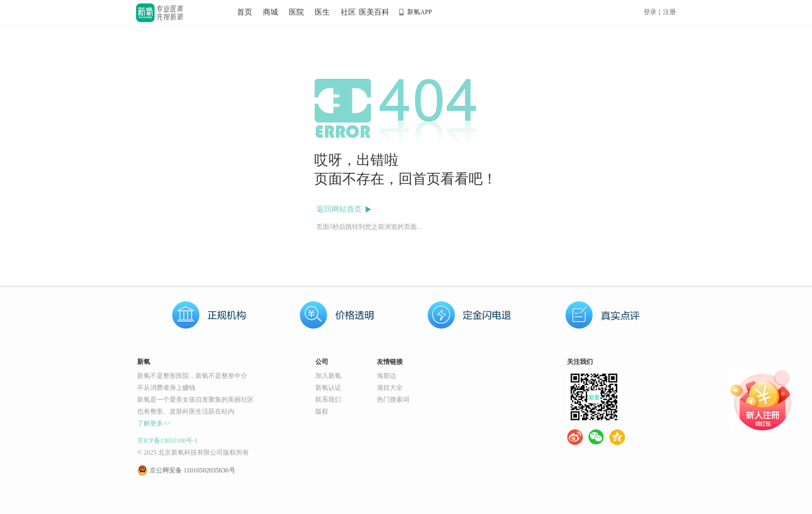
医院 (296, 12)
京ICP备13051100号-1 (167, 441)
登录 (650, 12)
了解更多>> (154, 423)
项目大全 (390, 388)
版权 (322, 411)
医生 (322, 12)
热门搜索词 (393, 400)
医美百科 (374, 12)
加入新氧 (328, 376)
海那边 (387, 376)
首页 (245, 12)
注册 (669, 12)
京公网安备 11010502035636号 (192, 470)
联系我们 (328, 400)
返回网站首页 (339, 209)
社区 (348, 12)
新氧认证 (328, 388)
